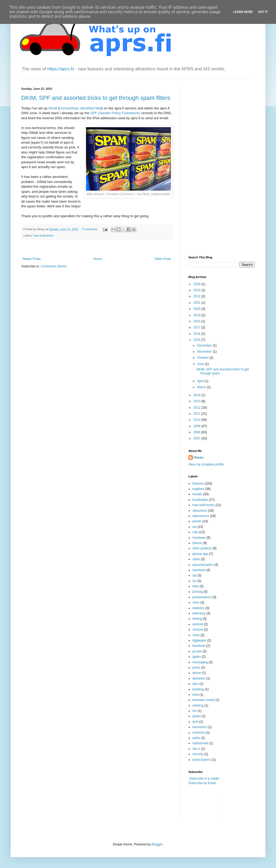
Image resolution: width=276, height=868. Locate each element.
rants (196, 602)
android (198, 624)
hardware (199, 538)
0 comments (90, 229)
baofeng (198, 689)
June (201, 364)
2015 (197, 340)
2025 (197, 284)
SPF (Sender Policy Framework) (115, 113)
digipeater (199, 640)
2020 (197, 309)
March (202, 387)
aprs (195, 684)
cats (195, 532)
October (203, 358)
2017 (197, 327)
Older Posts (163, 259)
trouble (197, 494)
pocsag (198, 592)
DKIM (53, 108)
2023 (197, 290)
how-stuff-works (43, 236)
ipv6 (195, 722)
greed (197, 716)
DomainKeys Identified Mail (80, 108)
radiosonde (200, 743)
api (195, 575)
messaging (200, 662)
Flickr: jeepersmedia (156, 194)
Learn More (243, 12)
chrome (198, 630)
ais (194, 527)
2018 (197, 321)
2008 (197, 432)
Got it (263, 12)
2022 (197, 296)
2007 (197, 438)
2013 (197, 401)
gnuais (197, 651)
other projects (202, 548)
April (201, 381)
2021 (197, 303)
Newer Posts (32, 259)
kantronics (200, 727)
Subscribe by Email (202, 783)
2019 (197, 315)
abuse (197, 673)
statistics (199, 608)
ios (194, 581)
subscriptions (202, 760)
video (196, 559)
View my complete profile (206, 464)
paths (196, 738)
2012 (197, 408)
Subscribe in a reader (204, 779)
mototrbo (199, 733)
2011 (197, 414)
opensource (201, 516)
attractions (200, 511)
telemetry (199, 613)
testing (197, 619)
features (198, 484)
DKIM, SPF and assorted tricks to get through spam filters (96, 98)
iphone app (200, 554)
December (205, 345)
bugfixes (198, 489)
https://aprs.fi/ (61, 69)
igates (197, 657)
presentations (202, 597)
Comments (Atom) (53, 266)
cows (196, 635)
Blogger (157, 844)
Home (98, 259)
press (196, 668)
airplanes (199, 678)
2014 (197, 395)
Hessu (199, 457)
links (196, 586)
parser (197, 521)
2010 (197, 420)
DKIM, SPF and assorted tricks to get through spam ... (223, 371)
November (205, 352)
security (198, 754)
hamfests (199, 570)
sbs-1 (196, 749)
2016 (197, 334)
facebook (199, 646)
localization (200, 500)
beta (195, 695)
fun (195, 711)
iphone (197, 543)
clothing (198, 705)
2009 (197, 426)
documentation (203, 565)
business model (203, 700)
